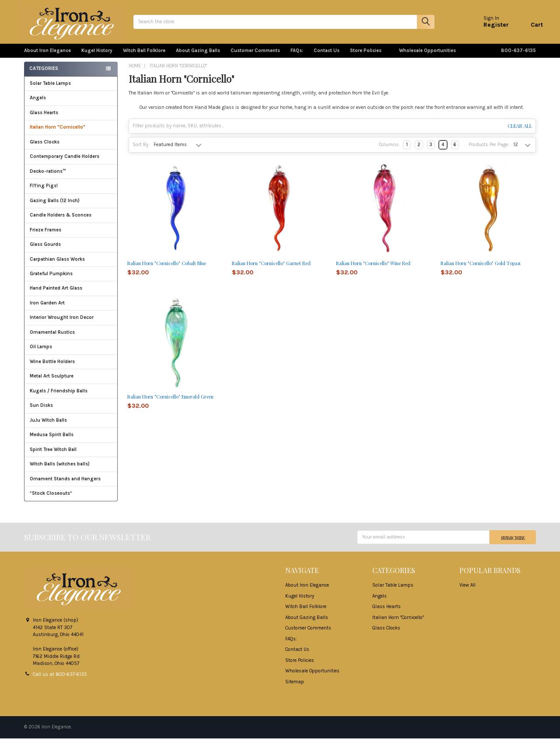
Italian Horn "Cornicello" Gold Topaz (481, 270)
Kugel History (97, 58)
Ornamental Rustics (52, 339)
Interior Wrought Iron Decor (71, 324)
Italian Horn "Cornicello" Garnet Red (271, 270)
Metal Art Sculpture (71, 383)
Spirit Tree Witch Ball (71, 456)
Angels (38, 105)
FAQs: (297, 58)
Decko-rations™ (48, 178)
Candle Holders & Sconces (61, 222)
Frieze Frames (45, 237)
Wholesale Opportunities (427, 58)
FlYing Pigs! (44, 193)
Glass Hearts (71, 120)
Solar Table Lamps (50, 90)
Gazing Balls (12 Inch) (71, 208)
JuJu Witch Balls (71, 427)
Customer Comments (255, 58)
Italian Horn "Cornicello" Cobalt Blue (167, 270)
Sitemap (295, 688)
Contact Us (327, 58)
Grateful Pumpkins (51, 281)
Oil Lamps (41, 354)
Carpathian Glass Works (71, 266)
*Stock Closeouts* (71, 500)
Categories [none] (44, 75)
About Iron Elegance (47, 58)
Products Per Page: (489, 152)
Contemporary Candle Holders (65, 163)
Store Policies (369, 58)
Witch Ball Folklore (144, 58)
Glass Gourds (71, 251)
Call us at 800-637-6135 (60, 681)
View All (467, 592)
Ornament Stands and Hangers (65, 486)
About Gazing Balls (198, 58)
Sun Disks (41, 412)
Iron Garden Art (71, 310)
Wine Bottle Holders (52, 369)
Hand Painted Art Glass (56, 295)
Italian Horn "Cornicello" (58, 134)
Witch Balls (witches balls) (71, 471)
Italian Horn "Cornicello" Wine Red (373, 270)
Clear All (520, 133)
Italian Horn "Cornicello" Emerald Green (170, 404)
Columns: (389, 152)
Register (489, 28)
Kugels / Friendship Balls (71, 398)
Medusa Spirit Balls (52, 442)
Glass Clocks (71, 149)
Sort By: (141, 152)
